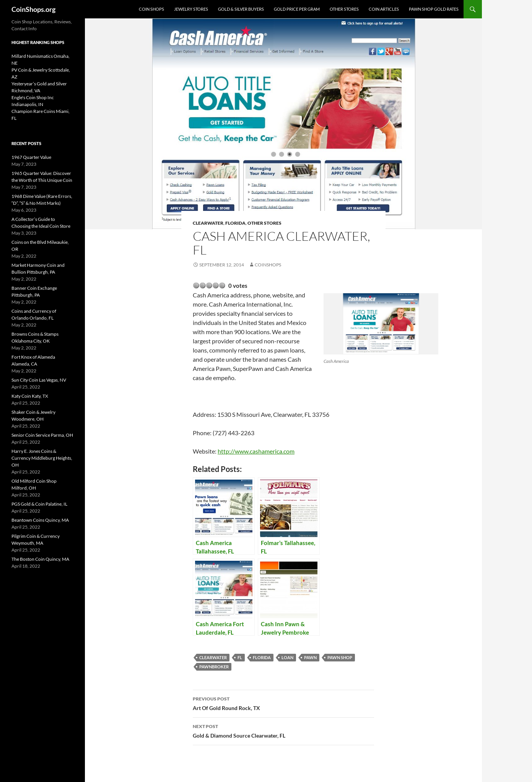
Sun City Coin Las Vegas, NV (39, 380)
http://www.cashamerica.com (256, 451)
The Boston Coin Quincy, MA (40, 559)
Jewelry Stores (191, 9)
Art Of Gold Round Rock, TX (283, 703)
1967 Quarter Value (31, 157)
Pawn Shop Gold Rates (434, 9)
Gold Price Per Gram (297, 9)
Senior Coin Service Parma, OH (42, 435)
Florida (235, 223)
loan (287, 657)
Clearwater (208, 223)
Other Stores (344, 9)
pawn (310, 657)
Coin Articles (384, 9)
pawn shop (340, 657)
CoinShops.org (33, 9)
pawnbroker (214, 667)
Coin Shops (151, 9)
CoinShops (268, 265)
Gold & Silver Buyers (241, 9)
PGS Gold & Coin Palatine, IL (39, 504)
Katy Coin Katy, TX (30, 396)
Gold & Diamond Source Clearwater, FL (283, 730)
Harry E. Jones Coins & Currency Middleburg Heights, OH (42, 458)
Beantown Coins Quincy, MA (40, 520)
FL (240, 657)
